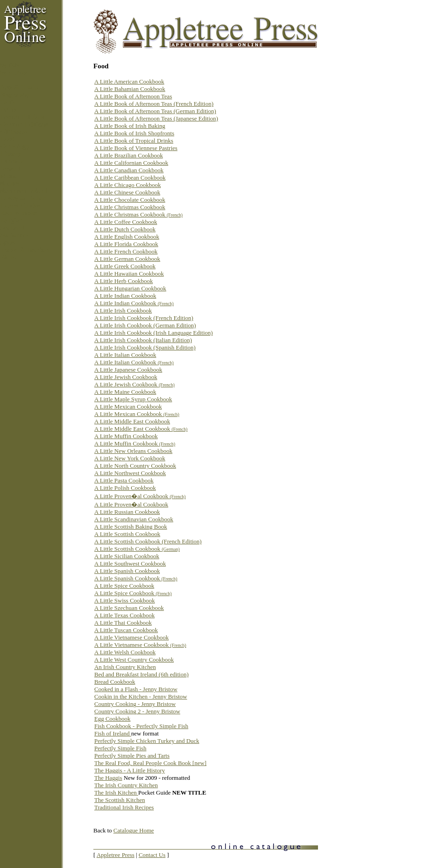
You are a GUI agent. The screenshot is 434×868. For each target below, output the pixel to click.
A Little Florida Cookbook (126, 244)
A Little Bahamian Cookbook (130, 89)
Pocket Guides (20, 206)
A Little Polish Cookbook (125, 488)
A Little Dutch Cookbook (125, 229)
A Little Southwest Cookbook (130, 564)
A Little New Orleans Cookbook (133, 451)
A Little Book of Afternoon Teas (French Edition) (154, 104)
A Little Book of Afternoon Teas (133, 96)
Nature (10, 184)
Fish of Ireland (113, 733)
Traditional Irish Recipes (124, 807)
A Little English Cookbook (127, 237)
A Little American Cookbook (129, 81)
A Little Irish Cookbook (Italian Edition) (143, 340)
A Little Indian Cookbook (125, 296)
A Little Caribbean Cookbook (130, 178)
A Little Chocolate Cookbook (130, 200)
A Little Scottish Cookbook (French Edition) (148, 541)
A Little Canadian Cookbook (129, 170)
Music (9, 176)
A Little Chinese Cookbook (127, 192)
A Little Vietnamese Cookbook (131, 637)
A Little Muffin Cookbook (126, 436)
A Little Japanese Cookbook (128, 370)
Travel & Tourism (25, 250)
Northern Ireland (24, 191)
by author (14, 73)
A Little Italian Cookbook (125, 355)
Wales (8, 257)
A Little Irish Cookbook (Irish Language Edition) (153, 333)
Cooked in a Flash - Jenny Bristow (136, 689)
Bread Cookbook (115, 682)
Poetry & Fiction (23, 198)
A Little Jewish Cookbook (126, 377)
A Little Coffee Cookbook (126, 222)
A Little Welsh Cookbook (125, 652)
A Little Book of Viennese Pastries (136, 148)
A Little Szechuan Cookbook (129, 608)
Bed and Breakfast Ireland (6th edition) (141, 674)
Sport (8, 243)
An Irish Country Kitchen (125, 667)
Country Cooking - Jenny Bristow (135, 704)
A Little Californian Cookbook (131, 163)
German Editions (24, 124)
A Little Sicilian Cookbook (127, 556)
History (10, 154)
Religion (12, 220)
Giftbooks (14, 132)
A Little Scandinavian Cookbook (134, 519)
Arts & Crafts (19, 87)
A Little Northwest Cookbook (130, 473)
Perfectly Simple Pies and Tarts (132, 756)
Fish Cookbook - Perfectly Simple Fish (141, 726)
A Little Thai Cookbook (123, 623)
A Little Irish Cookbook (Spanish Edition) (145, 347)
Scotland (12, 228)
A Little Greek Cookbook (125, 266)
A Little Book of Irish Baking (130, 126)
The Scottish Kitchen (120, 800)
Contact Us (152, 855)
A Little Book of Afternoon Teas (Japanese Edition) (156, 118)
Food (7, 139)
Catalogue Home (134, 830)
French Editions (22, 117)
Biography (15, 95)
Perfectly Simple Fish (120, 748)
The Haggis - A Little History (130, 770)
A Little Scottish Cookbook (127, 534)
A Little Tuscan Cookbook (126, 630)
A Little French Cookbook (126, 251)
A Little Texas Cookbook (125, 615)
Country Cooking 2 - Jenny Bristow (137, 711)
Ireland (10, 169)
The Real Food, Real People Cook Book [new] (150, 763)
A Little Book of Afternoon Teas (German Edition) (155, 111)
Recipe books (18, 213)
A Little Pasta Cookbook (124, 480)
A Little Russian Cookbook (127, 512)
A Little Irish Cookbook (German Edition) (145, 325)
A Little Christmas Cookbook (130, 207)
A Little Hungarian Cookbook (130, 288)
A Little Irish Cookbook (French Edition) (144, 318)
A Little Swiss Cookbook (125, 600)
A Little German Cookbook (127, 259)
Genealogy (15, 147)
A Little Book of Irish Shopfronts (134, 133)
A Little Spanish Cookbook (127, 571)
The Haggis (108, 778)
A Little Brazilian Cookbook (128, 155)
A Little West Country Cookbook (134, 660)
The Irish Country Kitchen (126, 785)
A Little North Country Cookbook (135, 466)
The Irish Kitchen (116, 793)
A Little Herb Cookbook (124, 281)
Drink (8, 110)
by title (10, 65)
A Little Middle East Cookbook (132, 421)
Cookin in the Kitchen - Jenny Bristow (141, 696)
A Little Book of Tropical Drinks (134, 141)
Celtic (8, 102)
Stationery (14, 235)
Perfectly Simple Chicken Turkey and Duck (147, 741)
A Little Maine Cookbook (125, 392)
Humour (12, 161)
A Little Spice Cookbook (124, 586)
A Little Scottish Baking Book (131, 527)
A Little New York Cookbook (130, 458)
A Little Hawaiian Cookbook (129, 274)
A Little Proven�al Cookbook (140, 496)
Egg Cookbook (112, 719)
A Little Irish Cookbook (123, 310)
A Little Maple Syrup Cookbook (133, 399)
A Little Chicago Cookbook (128, 185)
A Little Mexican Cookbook (128, 407)
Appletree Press (116, 855)
